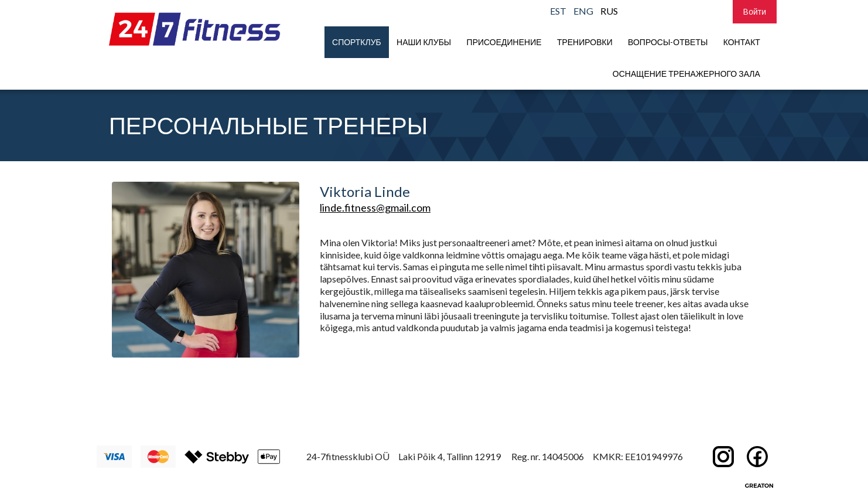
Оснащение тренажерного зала (686, 74)
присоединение (504, 42)
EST (558, 11)
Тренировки (585, 42)
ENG (583, 11)
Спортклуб (357, 42)
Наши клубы (424, 42)
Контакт (742, 42)
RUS (609, 11)
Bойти (755, 11)
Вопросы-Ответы (668, 42)
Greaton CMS (759, 485)
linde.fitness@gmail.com (375, 208)
